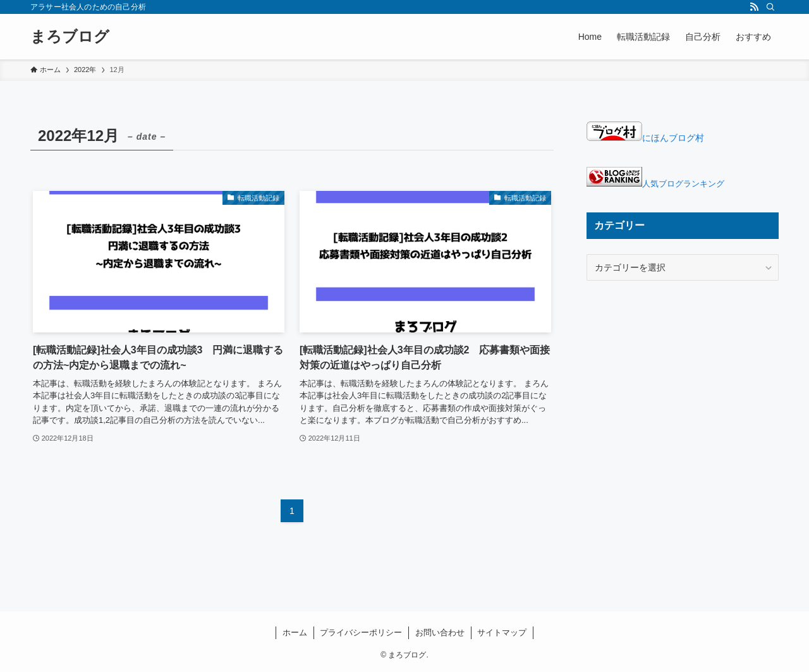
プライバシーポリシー (361, 632)
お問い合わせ (440, 632)
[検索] (770, 7)
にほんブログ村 (645, 138)
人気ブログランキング (683, 184)
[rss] (754, 7)
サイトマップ (502, 632)
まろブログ (70, 37)
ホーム (295, 632)
